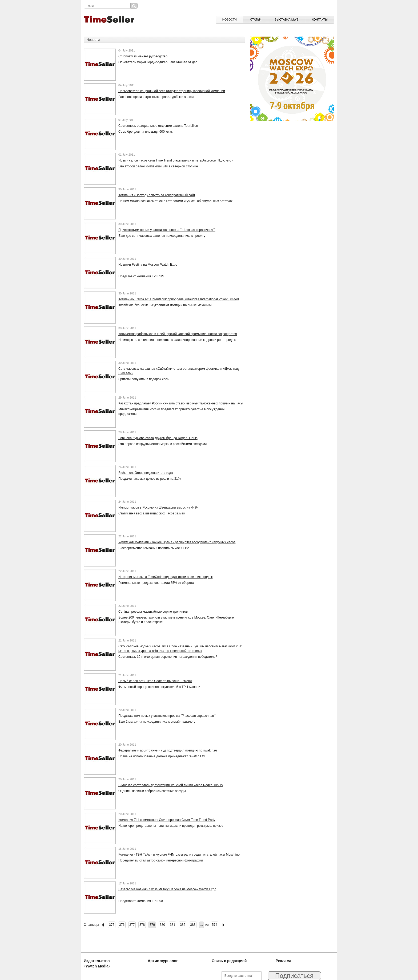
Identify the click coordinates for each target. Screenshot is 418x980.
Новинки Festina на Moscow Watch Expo (148, 265)
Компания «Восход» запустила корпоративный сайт (157, 195)
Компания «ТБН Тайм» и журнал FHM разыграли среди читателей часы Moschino (179, 855)
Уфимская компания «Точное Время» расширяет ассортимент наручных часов (177, 542)
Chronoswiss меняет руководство (143, 56)
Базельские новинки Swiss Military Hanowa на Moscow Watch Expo (167, 889)
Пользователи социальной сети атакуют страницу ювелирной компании (172, 91)
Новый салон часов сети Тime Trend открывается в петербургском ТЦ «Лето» (176, 160)
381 (172, 925)
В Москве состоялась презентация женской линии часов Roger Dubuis (170, 785)
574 (215, 925)
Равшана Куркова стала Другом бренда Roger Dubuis (158, 438)
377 (132, 925)
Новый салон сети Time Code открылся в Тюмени (155, 681)
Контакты (320, 19)
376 (122, 925)
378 (142, 925)
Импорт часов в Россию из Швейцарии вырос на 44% (158, 507)
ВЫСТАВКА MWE (286, 19)
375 (112, 925)
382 (183, 925)
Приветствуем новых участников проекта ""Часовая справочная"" (167, 230)
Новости (230, 19)
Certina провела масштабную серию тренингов (153, 612)
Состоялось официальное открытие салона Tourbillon (158, 126)
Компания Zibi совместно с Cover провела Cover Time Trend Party (167, 820)
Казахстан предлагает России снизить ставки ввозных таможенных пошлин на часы (181, 403)
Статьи (256, 19)
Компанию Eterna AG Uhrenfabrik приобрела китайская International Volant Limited (179, 299)
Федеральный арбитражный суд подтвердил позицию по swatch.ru (168, 750)
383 (193, 925)
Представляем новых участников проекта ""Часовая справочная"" (167, 716)
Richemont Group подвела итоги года (146, 473)
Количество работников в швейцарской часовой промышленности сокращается (178, 334)
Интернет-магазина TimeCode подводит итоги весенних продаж (165, 577)
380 (162, 925)
